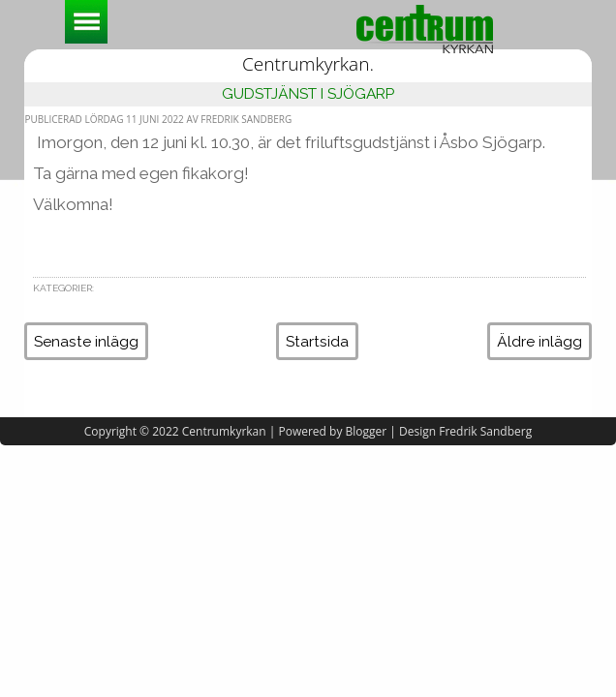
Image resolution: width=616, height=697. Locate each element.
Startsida (317, 341)
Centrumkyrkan (224, 431)
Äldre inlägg (539, 341)
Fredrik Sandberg (485, 431)
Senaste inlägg (86, 341)
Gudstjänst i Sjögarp (308, 93)
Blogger (367, 431)
